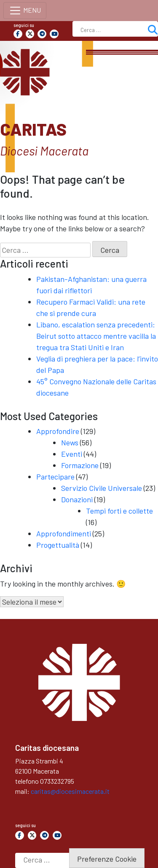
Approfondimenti (64, 533)
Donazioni (77, 499)
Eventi (72, 454)
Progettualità (58, 545)
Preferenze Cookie (107, 859)
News (70, 442)
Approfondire (58, 431)
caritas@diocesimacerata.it (70, 791)
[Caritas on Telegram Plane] (42, 34)
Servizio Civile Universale (102, 488)
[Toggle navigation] (25, 11)
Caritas (33, 129)
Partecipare (55, 477)
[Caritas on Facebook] (18, 34)
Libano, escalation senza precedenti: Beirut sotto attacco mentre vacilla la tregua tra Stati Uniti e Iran (96, 336)
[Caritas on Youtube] (54, 34)
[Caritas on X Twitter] (30, 34)
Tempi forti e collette (119, 511)
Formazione (80, 465)
